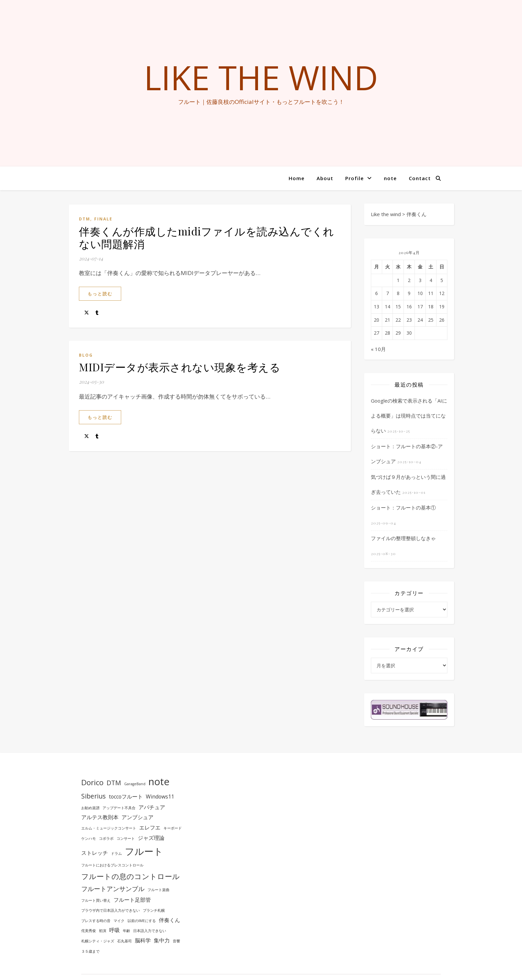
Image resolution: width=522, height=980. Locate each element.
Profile (355, 178)
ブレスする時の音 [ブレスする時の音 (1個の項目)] (96, 921)
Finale (103, 219)
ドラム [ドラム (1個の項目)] (116, 853)
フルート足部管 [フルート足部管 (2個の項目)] (132, 900)
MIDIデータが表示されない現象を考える (180, 367)
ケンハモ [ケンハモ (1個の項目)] (89, 838)
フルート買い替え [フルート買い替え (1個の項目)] (96, 900)
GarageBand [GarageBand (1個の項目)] (135, 784)
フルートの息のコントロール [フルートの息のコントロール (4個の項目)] (130, 876)
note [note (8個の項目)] (159, 782)
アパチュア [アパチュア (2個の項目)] (152, 807)
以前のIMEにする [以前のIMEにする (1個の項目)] (142, 921)
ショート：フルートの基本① (403, 507)
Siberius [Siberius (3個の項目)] (94, 796)
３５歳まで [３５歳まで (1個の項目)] (90, 951)
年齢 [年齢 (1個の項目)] (127, 931)
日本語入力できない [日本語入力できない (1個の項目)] (150, 931)
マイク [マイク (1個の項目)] (119, 921)
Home (297, 178)
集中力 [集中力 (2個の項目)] (162, 940)
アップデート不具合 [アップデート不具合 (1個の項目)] (119, 808)
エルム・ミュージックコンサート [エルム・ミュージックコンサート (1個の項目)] (109, 828)
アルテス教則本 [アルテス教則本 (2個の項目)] (100, 817)
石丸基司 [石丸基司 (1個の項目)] (125, 941)
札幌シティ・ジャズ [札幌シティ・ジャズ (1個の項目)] (98, 941)
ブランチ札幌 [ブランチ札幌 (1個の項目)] (154, 910)
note (390, 178)
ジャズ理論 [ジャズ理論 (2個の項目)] (151, 838)
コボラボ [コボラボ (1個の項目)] (106, 838)
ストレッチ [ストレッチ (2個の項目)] (95, 853)
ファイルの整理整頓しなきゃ (403, 538)
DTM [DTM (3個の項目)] (114, 783)
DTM (85, 219)
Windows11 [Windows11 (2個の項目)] (160, 797)
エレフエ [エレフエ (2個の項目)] (150, 827)
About (325, 178)
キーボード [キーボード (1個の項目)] (173, 828)
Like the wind (261, 77)
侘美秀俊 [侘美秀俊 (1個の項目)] (89, 931)
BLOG (86, 355)
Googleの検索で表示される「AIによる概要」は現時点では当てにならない (409, 416)
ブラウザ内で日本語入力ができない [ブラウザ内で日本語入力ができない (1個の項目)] (111, 910)
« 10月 (378, 349)
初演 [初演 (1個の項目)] (103, 931)
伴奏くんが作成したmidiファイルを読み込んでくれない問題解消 (207, 237)
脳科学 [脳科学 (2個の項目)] (143, 940)
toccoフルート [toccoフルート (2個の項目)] (126, 797)
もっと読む (100, 294)
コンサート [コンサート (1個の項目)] (126, 838)
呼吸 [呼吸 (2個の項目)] (115, 930)
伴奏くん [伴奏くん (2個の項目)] (169, 920)
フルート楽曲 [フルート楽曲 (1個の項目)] (158, 890)
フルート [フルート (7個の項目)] (144, 851)
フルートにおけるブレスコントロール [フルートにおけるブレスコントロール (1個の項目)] (112, 865)
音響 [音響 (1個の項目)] (176, 941)
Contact (420, 178)
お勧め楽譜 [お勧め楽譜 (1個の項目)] (90, 808)
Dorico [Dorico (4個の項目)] (92, 782)
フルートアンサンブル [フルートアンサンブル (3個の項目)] (113, 889)
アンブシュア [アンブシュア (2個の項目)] (137, 817)
